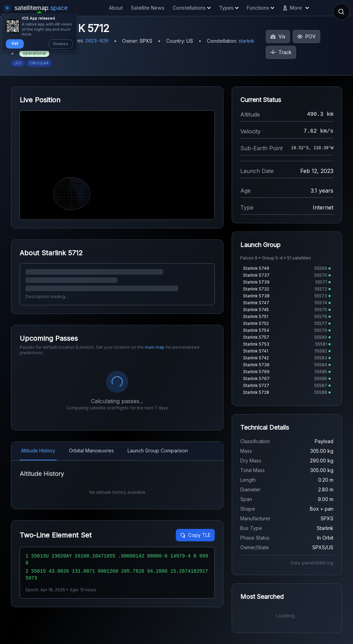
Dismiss (61, 44)
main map (155, 347)
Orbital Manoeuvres (91, 451)
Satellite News (148, 8)
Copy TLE (195, 535)
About (116, 8)
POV (306, 36)
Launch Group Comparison (158, 451)
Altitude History (38, 451)
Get (15, 43)
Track (281, 52)
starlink (246, 41)
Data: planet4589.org (312, 563)
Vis (278, 36)
